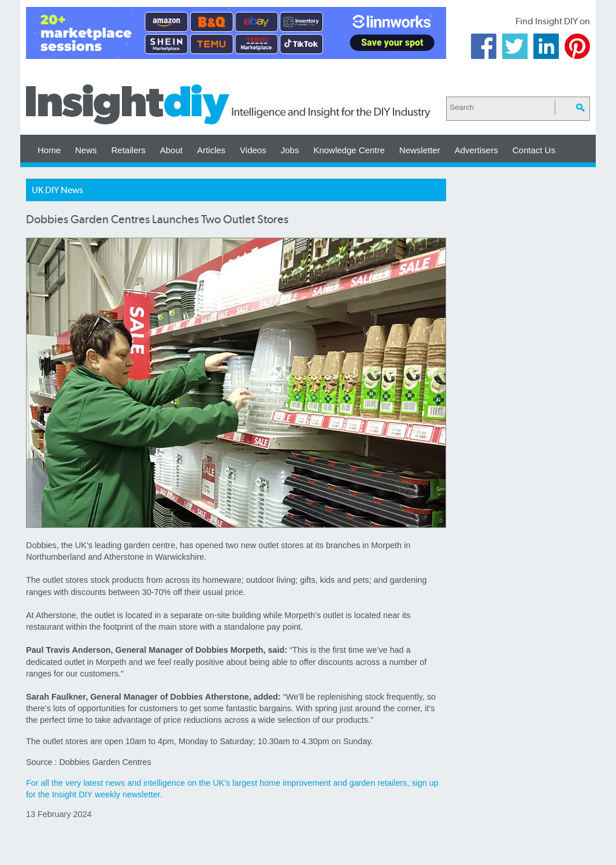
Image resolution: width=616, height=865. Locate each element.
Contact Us (534, 150)
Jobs (290, 150)
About (171, 150)
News (86, 150)
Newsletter (420, 150)
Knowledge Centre (349, 150)
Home (49, 150)
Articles (211, 150)
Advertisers (476, 150)
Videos (253, 150)
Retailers (129, 150)
